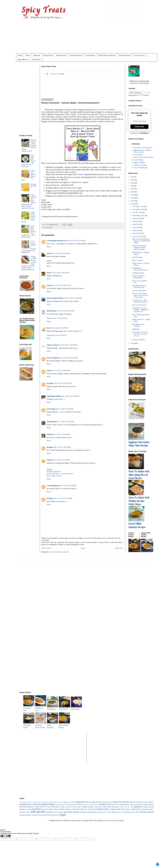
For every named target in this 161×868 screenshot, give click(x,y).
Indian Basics (125, 804)
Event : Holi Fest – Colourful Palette (60, 474)
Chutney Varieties (140, 165)
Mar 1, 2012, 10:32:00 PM (65, 422)
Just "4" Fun (57, 318)
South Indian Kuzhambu (111, 807)
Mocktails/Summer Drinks (29, 807)
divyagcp (50, 447)
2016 (133, 192)
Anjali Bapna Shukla (54, 396)
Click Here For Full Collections (139, 83)
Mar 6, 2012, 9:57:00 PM (61, 460)
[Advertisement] (85, 38)
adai (132, 807)
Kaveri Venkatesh (53, 358)
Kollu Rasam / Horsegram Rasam (140, 269)
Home (20, 55)
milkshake (83, 812)
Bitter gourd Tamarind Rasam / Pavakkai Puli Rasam (141, 241)
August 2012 (137, 218)
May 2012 (136, 227)
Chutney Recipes (125, 55)
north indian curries (114, 812)
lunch (61, 812)
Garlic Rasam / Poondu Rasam (141, 264)
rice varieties (141, 812)
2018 (133, 186)
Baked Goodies (62, 55)
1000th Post (23, 802)
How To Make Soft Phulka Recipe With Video (139, 501)
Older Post (119, 548)
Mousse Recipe (45, 807)
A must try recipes (69, 802)
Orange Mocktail (33, 186)
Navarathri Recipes (58, 807)
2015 (133, 195)
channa (61, 809)
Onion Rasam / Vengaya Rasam (141, 253)
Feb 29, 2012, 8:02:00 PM (69, 358)
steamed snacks (25, 815)
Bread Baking (138, 160)
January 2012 (137, 340)
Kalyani (44, 112)
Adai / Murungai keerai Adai (141, 316)
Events (50, 227)
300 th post (44, 802)
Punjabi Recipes (88, 807)
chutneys (68, 809)
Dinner (151, 802)
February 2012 (138, 236)
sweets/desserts (52, 815)
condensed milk (78, 809)
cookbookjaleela (53, 486)
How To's (117, 804)
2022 (133, 183)
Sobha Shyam (52, 311)
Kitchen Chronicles (100, 110)
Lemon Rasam (137, 257)
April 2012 (136, 230)
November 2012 (138, 209)
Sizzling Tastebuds (54, 472)
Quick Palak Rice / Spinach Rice (139, 277)
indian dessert (126, 809)
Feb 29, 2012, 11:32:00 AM (60, 273)
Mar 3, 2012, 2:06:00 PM (62, 447)
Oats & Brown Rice (74, 807)
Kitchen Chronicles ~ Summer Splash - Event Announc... (140, 248)
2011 (132, 343)
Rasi (48, 328)
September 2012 (139, 215)
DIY (111, 802)
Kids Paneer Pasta (29, 708)
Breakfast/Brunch (95, 802)
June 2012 (136, 224)
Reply (49, 247)
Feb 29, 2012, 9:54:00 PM (63, 383)
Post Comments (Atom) (60, 552)
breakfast (36, 809)
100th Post (30, 802)
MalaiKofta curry (41, 708)
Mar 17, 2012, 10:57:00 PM (63, 498)
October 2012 (138, 212)
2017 (133, 189)
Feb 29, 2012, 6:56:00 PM (68, 345)
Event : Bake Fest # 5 (55, 476)
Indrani (49, 371)
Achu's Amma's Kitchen (55, 298)
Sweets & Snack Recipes (107, 55)
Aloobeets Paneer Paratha (41, 725)
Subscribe (37, 55)
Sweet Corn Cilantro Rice (140, 282)
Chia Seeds (106, 802)
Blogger (121, 820)
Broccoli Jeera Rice (139, 305)
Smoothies (98, 807)
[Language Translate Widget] (139, 93)
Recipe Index (48, 55)
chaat (56, 809)
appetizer (138, 807)
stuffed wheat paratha (39, 815)
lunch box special (72, 812)
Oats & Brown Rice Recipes (144, 157)
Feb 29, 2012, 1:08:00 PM (73, 298)
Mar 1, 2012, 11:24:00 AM (65, 409)
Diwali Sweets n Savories (30, 804)
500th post (58, 802)
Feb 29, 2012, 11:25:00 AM (61, 253)
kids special (38, 812)
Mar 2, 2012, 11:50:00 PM (61, 434)
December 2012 (138, 206)
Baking (80, 802)
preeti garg (51, 409)
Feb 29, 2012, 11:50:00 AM (62, 285)
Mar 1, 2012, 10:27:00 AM (70, 396)
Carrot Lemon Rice (139, 290)
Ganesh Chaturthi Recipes (91, 805)
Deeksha (50, 383)
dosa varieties (89, 809)
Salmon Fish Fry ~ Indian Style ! (141, 320)
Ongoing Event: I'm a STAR (56, 335)
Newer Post (46, 548)
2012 (133, 204)
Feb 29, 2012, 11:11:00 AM (77, 241)
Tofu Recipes (36, 60)
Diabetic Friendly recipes (139, 802)
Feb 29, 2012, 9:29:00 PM (61, 371)
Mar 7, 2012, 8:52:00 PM (68, 486)
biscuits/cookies (26, 809)
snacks (151, 812)
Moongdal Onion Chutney (138, 325)
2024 (133, 177)
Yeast (121, 807)
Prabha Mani (51, 422)
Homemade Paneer (29, 725)
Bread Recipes (23, 60)
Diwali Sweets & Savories (143, 148)
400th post (51, 802)
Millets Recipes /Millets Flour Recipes (143, 151)
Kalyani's (80, 174)
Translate (143, 95)
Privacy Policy (140, 55)
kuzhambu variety (52, 812)
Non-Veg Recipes (77, 55)
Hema (49, 273)
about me (127, 807)
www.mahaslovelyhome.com (57, 241)
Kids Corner (91, 55)
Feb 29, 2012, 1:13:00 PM (66, 311)
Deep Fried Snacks (140, 168)
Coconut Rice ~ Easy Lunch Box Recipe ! (140, 301)
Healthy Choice (106, 804)
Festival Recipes (70, 804)
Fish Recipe (79, 804)
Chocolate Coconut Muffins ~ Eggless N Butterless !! (140, 310)
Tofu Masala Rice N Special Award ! (139, 287)
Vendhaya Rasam (138, 273)
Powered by (139, 133)
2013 (133, 201)
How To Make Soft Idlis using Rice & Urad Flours (139, 475)
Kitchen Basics (148, 804)
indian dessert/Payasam (140, 809)
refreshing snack (128, 812)
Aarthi (49, 253)
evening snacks (102, 809)
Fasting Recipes (60, 805)
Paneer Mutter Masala (64, 725)
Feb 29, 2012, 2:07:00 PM (59, 328)
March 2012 (137, 233)
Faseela (49, 285)
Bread (86, 802)
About (28, 55)
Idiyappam (136, 329)
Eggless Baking (139, 162)
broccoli (44, 809)
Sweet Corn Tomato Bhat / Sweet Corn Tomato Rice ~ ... (140, 295)
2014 (133, 198)
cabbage (51, 809)
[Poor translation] (8, 836)
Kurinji (49, 434)
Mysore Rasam (138, 260)
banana (145, 807)
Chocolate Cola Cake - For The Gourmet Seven (140, 334)
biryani (151, 807)
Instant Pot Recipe (136, 804)
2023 (133, 180)
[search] (79, 74)
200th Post (37, 802)
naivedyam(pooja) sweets (96, 812)
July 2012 (136, 221)
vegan (62, 815)
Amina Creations (53, 345)
